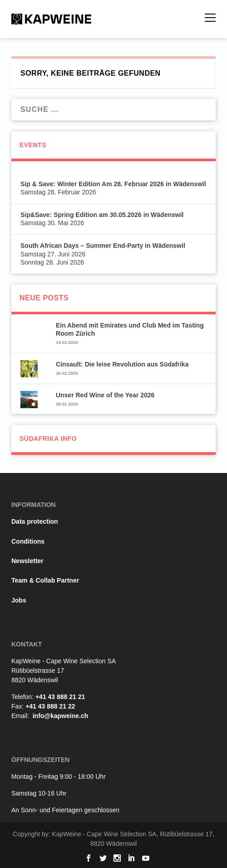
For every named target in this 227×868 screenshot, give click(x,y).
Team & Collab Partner (45, 580)
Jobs (19, 600)
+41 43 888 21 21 (60, 697)
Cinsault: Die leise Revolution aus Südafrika (122, 364)
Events (33, 145)
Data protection (35, 521)
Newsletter (27, 561)
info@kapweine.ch (61, 716)
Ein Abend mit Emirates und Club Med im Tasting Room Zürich (130, 329)
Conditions (28, 541)
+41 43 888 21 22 (50, 706)
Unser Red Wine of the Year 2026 (105, 395)
